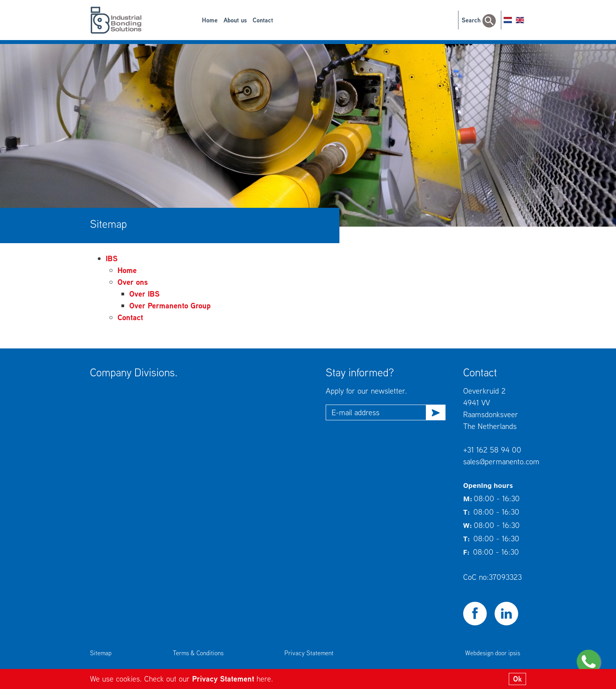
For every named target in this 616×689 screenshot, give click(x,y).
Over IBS (144, 294)
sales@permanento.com (501, 461)
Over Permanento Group (170, 305)
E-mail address (356, 412)
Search (479, 20)
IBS (112, 258)
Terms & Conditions (198, 653)
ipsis (514, 653)
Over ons (133, 282)
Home (210, 20)
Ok (517, 679)
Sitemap (101, 653)
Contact (263, 20)
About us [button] (235, 20)
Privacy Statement (224, 679)
